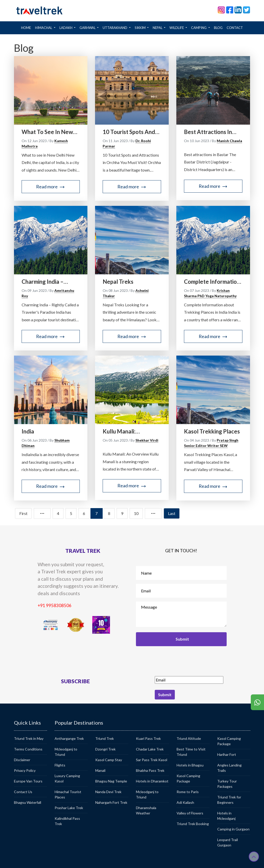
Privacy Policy (25, 770)
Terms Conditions (28, 749)
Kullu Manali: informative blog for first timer (129, 431)
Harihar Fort (227, 754)
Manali (100, 770)
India (28, 431)
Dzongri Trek (105, 749)
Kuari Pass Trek (148, 738)
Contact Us (23, 792)
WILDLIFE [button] (177, 28)
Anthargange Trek (69, 738)
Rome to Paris (188, 792)
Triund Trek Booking (193, 824)
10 (136, 513)
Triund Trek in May (29, 738)
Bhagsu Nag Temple (111, 781)
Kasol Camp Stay (109, 760)
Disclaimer (22, 760)
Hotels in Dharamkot (152, 781)
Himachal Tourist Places (68, 794)
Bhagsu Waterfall (28, 802)
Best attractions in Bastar (208, 132)
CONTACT (235, 28)
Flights (60, 765)
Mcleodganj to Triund (66, 752)
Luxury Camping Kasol (67, 778)
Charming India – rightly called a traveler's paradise (46, 282)
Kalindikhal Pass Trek (67, 821)
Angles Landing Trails (229, 768)
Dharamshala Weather (146, 810)
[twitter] (246, 9)
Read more (51, 187)
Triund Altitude (189, 738)
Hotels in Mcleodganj (226, 816)
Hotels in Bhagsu (190, 765)
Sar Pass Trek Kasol (152, 760)
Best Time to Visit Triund (191, 752)
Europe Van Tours (28, 781)
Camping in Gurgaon (233, 829)
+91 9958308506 (55, 605)
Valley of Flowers (190, 813)
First (23, 513)
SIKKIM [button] (141, 28)
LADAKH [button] (66, 28)
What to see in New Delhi (47, 132)
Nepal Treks (118, 282)
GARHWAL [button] (88, 28)
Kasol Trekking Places (212, 431)
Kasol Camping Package (188, 778)
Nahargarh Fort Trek (111, 802)
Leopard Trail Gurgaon (228, 842)
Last (172, 513)
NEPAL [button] (158, 28)
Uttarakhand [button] (115, 28)
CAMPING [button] (199, 28)
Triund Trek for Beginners (229, 800)
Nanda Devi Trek (108, 792)
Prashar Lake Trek (69, 808)
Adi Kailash (185, 802)
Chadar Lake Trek (150, 749)
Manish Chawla (229, 141)
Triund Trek (105, 738)
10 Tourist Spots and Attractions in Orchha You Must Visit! (130, 132)
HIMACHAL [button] (44, 28)
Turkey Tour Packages (227, 784)
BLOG (218, 28)
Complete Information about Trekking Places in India (213, 282)
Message (181, 614)
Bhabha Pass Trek (150, 770)
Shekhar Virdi (147, 440)
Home (27, 27)
